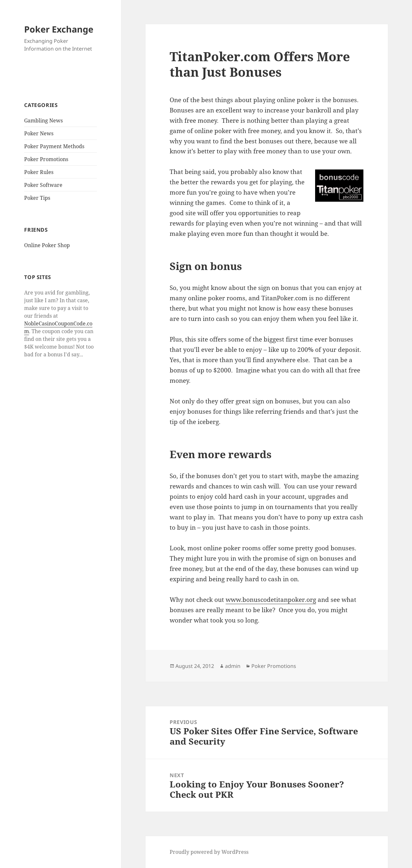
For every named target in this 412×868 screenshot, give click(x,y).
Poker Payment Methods (54, 146)
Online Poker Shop (47, 245)
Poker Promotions (46, 159)
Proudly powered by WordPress (209, 852)
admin (233, 666)
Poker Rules (39, 172)
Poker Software (43, 185)
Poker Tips (37, 198)
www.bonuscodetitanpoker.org (271, 600)
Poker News (39, 133)
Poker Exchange (59, 29)
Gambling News (43, 121)
